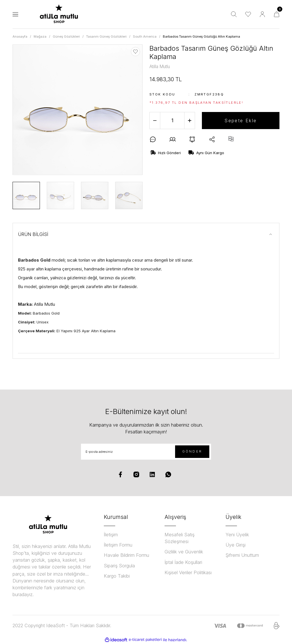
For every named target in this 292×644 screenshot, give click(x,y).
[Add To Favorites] (135, 52)
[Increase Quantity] (190, 121)
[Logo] (59, 14)
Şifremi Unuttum (242, 555)
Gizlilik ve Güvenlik (184, 552)
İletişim (111, 535)
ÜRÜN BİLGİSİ (33, 234)
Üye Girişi (236, 545)
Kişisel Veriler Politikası (188, 572)
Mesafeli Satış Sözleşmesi (180, 538)
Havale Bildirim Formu (126, 555)
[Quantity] (172, 121)
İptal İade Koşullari (183, 562)
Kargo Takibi (117, 576)
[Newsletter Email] (146, 452)
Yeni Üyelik (237, 535)
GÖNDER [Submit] (192, 451)
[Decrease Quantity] (155, 121)
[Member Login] (262, 14)
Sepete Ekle (241, 121)
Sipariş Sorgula (119, 566)
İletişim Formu (118, 545)
